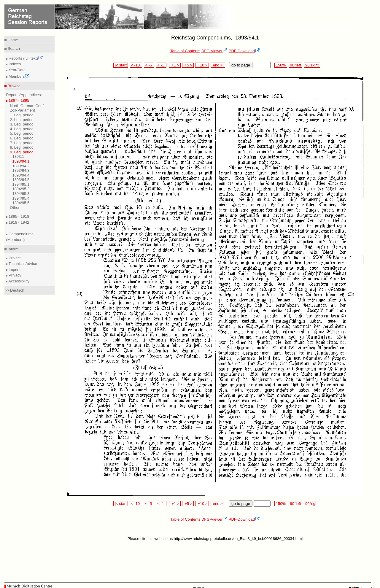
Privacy (14, 275)
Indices (14, 64)
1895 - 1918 (18, 216)
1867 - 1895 (18, 100)
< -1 (161, 65)
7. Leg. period (22, 143)
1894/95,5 (21, 203)
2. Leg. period (22, 120)
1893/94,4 (21, 175)
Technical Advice (22, 264)
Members (19, 76)
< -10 (136, 65)
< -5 (149, 65)
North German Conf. (27, 106)
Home (12, 40)
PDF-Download (244, 51)
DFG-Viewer (214, 51)
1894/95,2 (21, 189)
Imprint (14, 270)
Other (15, 208)
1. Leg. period (22, 115)
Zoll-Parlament (22, 110)
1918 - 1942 (18, 222)
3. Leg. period (22, 124)
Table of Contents (185, 51)
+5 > (188, 65)
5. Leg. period (22, 133)
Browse (13, 86)
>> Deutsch (14, 290)
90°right (312, 65)
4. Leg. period (22, 129)
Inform (12, 249)
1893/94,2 (21, 166)
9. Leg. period (22, 152)
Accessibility (18, 281)
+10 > (202, 65)
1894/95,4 (21, 198)
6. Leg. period (22, 138)
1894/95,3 (21, 194)
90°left (295, 65)
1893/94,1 (21, 161)
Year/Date (16, 70)
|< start (121, 65)
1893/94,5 (21, 180)
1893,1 (18, 156)
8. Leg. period (22, 147)
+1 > (175, 65)
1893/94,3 (21, 170)
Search (13, 49)
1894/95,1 (21, 184)
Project (14, 258)
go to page (241, 65)
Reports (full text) (25, 58)
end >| (218, 65)
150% (281, 65)
